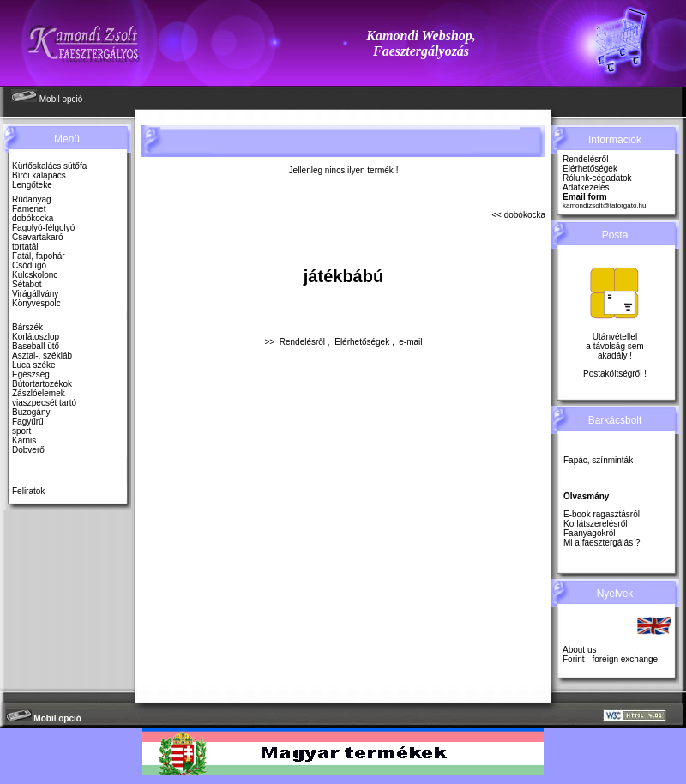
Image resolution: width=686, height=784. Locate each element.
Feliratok (28, 491)
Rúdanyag (32, 199)
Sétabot (27, 284)
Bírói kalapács (39, 175)
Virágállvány (35, 294)
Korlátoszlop (36, 337)
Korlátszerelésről (595, 524)
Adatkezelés (586, 187)
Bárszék (27, 327)
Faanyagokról (590, 533)
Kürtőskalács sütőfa (49, 166)
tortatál (25, 247)
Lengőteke (32, 185)
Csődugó (29, 265)
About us (579, 650)
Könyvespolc (36, 303)
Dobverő (28, 450)
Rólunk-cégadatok (597, 178)
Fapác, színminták (598, 460)
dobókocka (33, 218)
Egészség (31, 374)
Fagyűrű (28, 422)
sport (21, 431)
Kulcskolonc (35, 275)
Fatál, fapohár (39, 256)
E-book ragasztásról (602, 514)
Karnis (24, 440)
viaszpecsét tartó (44, 403)
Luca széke (34, 365)
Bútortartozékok (42, 384)
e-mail (410, 342)
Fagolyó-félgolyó (43, 228)
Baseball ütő (36, 346)
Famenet (29, 209)
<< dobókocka (518, 215)
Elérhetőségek (362, 342)
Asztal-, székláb (42, 356)
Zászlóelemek (39, 393)
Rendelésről (302, 342)
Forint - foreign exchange (610, 659)
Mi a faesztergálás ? (602, 543)
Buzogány (31, 412)
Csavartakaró (37, 237)
